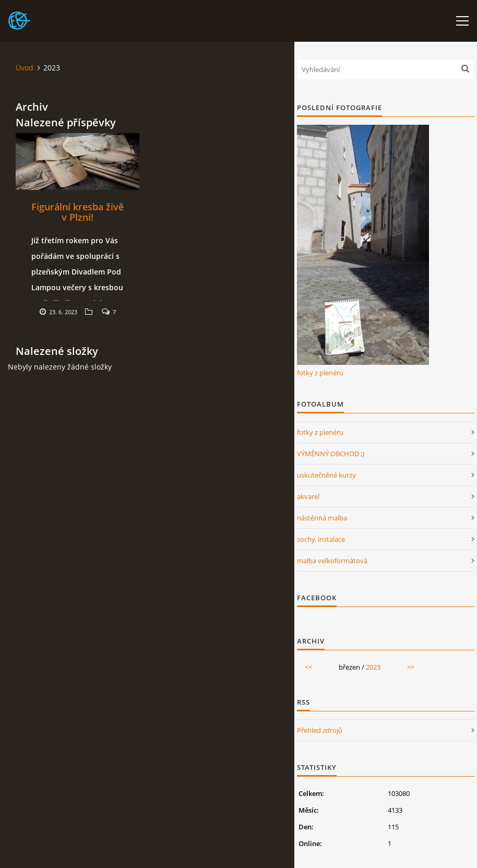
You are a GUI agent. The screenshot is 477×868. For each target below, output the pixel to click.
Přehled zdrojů (320, 730)
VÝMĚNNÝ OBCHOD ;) (331, 454)
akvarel (308, 496)
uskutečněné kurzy (326, 475)
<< (308, 667)
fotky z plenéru (320, 373)
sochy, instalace (321, 539)
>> (411, 667)
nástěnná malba (322, 518)
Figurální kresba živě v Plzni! (77, 212)
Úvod (25, 68)
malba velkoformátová (332, 561)
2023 (373, 667)
